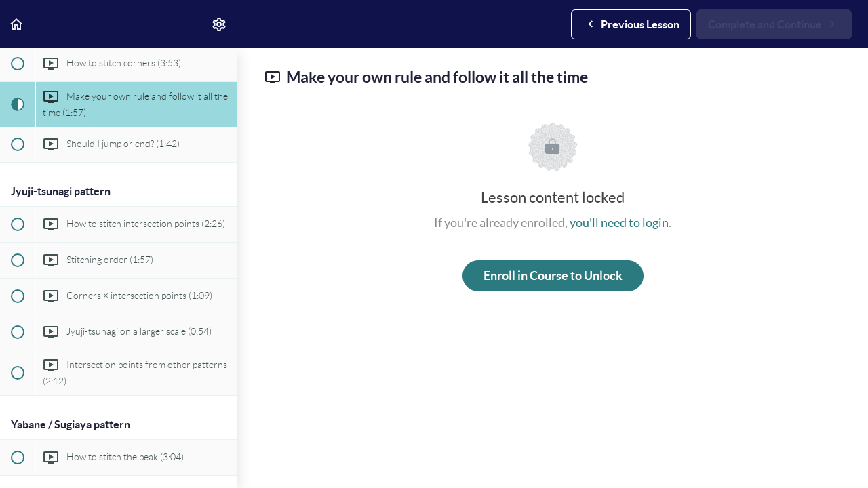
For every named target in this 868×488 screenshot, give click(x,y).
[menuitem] (220, 24)
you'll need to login (619, 223)
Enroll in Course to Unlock (553, 276)
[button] (17, 24)
